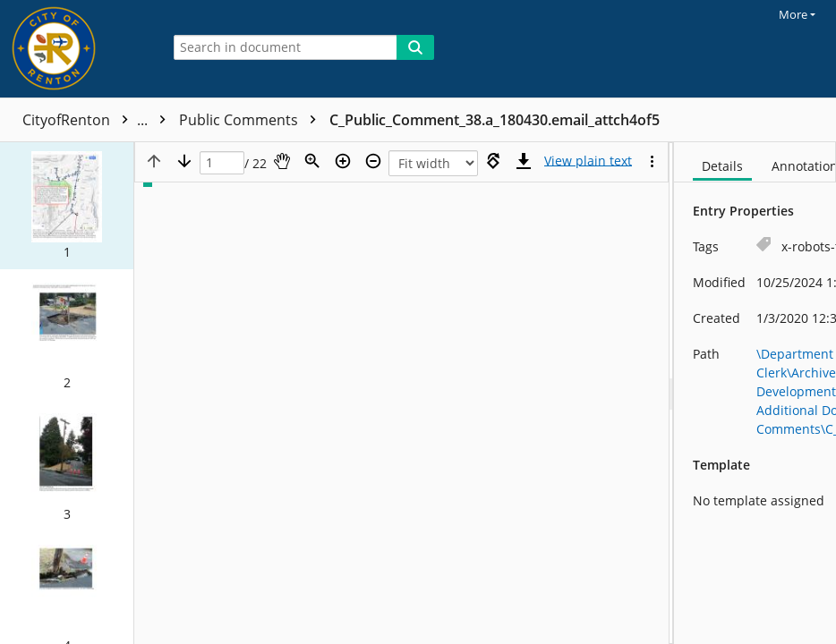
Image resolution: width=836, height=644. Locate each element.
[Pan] (282, 161)
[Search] (415, 47)
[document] (755, 393)
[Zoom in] (343, 161)
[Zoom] (312, 161)
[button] (67, 206)
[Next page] (184, 161)
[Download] (524, 161)
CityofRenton (98, 120)
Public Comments (252, 120)
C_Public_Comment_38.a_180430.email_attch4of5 (495, 120)
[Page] (222, 163)
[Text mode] (588, 161)
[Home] (76, 49)
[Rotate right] (493, 161)
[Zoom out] (373, 161)
